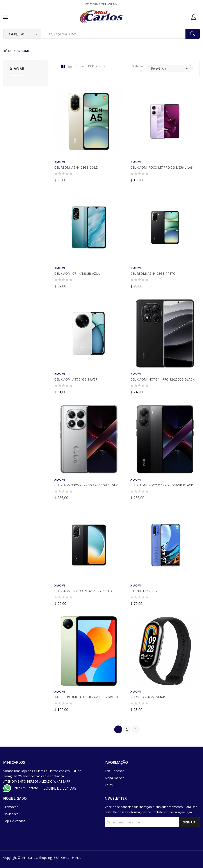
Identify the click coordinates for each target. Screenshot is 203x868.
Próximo (136, 729)
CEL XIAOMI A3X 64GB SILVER (76, 379)
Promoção (11, 807)
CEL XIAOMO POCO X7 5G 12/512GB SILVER (86, 485)
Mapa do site (115, 778)
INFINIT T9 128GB (144, 591)
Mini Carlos (29, 858)
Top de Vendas (14, 821)
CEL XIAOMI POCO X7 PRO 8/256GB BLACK (162, 485)
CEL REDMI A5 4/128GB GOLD (76, 168)
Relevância (170, 69)
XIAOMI (17, 69)
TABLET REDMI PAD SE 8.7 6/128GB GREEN (86, 697)
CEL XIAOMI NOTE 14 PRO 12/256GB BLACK (162, 379)
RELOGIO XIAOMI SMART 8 (150, 697)
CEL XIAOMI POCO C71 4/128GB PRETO (83, 591)
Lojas (109, 785)
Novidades (11, 814)
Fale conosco (115, 771)
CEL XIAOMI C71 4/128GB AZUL (77, 274)
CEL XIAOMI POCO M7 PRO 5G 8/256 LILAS (162, 168)
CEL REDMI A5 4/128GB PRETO (153, 274)
